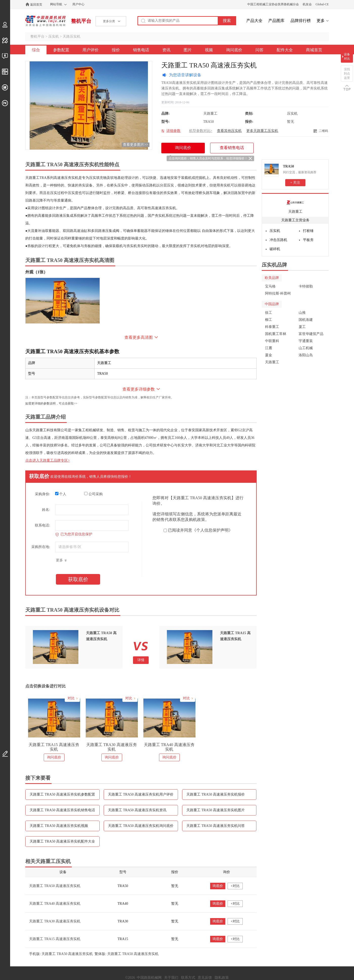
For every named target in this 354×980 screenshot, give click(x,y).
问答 (259, 50)
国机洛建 (306, 320)
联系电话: (42, 525)
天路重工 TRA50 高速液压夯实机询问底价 (141, 826)
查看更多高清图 (139, 337)
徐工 (269, 313)
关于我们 (171, 978)
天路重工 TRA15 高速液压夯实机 (54, 747)
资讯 (166, 50)
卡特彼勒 (306, 286)
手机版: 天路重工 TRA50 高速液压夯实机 (61, 954)
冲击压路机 (278, 240)
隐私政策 (222, 978)
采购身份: (42, 494)
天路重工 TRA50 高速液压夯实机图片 (216, 810)
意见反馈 (205, 978)
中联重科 (272, 341)
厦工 (302, 327)
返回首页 (36, 5)
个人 (61, 494)
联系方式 (188, 978)
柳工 (269, 320)
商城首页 (314, 50)
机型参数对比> (201, 131)
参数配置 (61, 50)
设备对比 (347, 56)
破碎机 (275, 249)
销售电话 (141, 50)
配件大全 (285, 50)
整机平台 (81, 21)
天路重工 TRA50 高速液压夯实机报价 (216, 794)
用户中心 (78, 4)
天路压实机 (72, 37)
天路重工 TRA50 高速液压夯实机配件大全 (62, 841)
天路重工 (295, 212)
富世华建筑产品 (311, 334)
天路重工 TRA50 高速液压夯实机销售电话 (62, 810)
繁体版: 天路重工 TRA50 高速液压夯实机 (126, 954)
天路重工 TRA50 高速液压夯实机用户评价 (141, 794)
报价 (116, 50)
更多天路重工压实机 (262, 131)
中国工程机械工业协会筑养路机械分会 (273, 4)
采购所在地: (41, 547)
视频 (209, 50)
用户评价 (91, 50)
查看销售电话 (232, 148)
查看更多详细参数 (139, 389)
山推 (302, 313)
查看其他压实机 (229, 131)
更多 (321, 21)
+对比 (235, 886)
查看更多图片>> (136, 145)
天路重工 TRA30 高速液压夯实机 (112, 747)
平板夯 (308, 240)
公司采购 (93, 494)
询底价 (218, 886)
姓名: (46, 510)
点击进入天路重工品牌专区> (48, 460)
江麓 (269, 348)
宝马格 (270, 286)
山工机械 (306, 348)
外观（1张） (36, 272)
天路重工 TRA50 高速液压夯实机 (55, 886)
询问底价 (234, 50)
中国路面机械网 (45, 21)
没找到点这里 (347, 74)
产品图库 (276, 21)
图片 (188, 50)
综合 (36, 50)
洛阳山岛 (306, 355)
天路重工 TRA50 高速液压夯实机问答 (216, 826)
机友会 (307, 4)
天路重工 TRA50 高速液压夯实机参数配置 (62, 794)
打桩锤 (308, 231)
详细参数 (173, 131)
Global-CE (322, 4)
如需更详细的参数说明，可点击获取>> (51, 403)
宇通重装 (306, 341)
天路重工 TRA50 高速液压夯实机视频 (59, 826)
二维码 (323, 131)
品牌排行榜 (301, 21)
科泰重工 (272, 327)
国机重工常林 (276, 334)
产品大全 (254, 21)
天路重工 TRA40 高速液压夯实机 (169, 747)
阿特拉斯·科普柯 (278, 293)
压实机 (54, 37)
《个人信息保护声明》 (212, 530)
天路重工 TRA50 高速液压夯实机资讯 (137, 810)
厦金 (269, 355)
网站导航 (56, 4)
